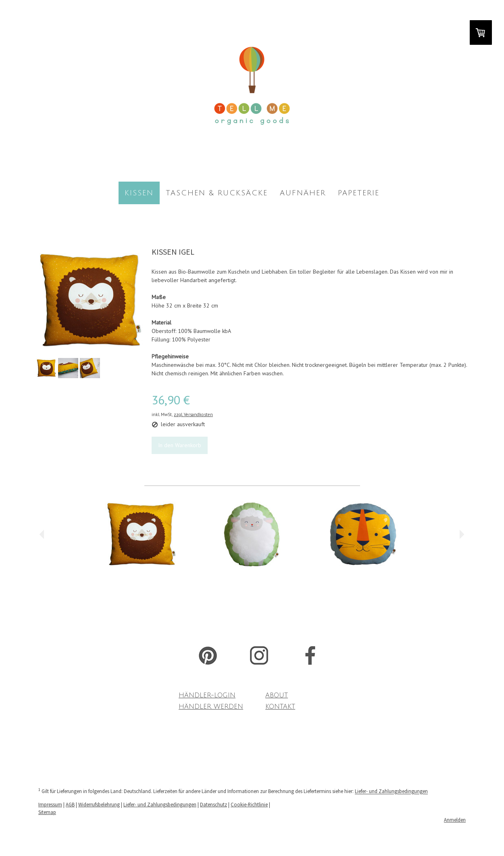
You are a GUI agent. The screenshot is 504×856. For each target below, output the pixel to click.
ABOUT (277, 695)
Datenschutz (213, 804)
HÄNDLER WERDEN (211, 707)
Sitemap (47, 812)
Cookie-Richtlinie (249, 804)
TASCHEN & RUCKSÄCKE (217, 193)
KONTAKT (280, 707)
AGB (70, 804)
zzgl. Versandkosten (193, 414)
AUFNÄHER (303, 193)
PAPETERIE (359, 193)
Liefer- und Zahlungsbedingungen (391, 791)
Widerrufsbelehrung (99, 804)
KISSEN (139, 193)
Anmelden (455, 820)
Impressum (50, 804)
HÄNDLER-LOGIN (207, 695)
